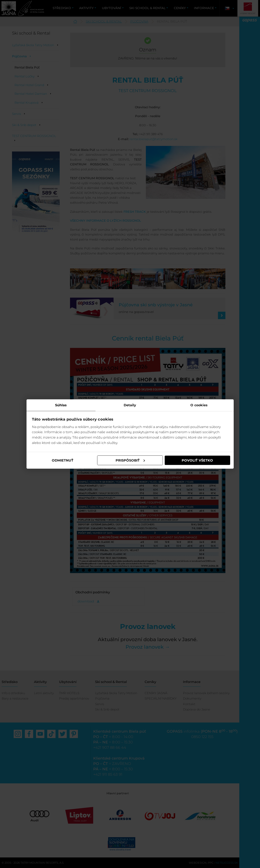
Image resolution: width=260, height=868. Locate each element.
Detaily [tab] (130, 405)
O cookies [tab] (199, 405)
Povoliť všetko (197, 460)
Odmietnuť (63, 460)
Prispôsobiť (130, 460)
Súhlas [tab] (61, 405)
